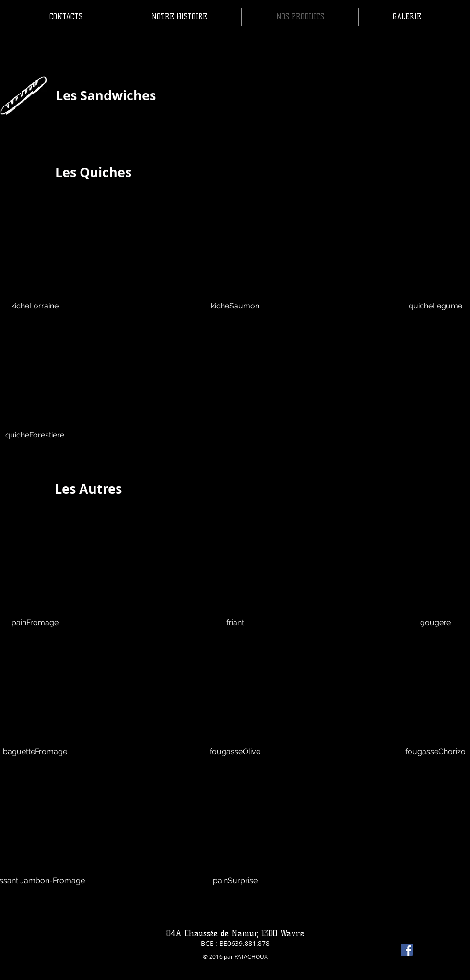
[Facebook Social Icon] (407, 950)
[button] (235, 268)
